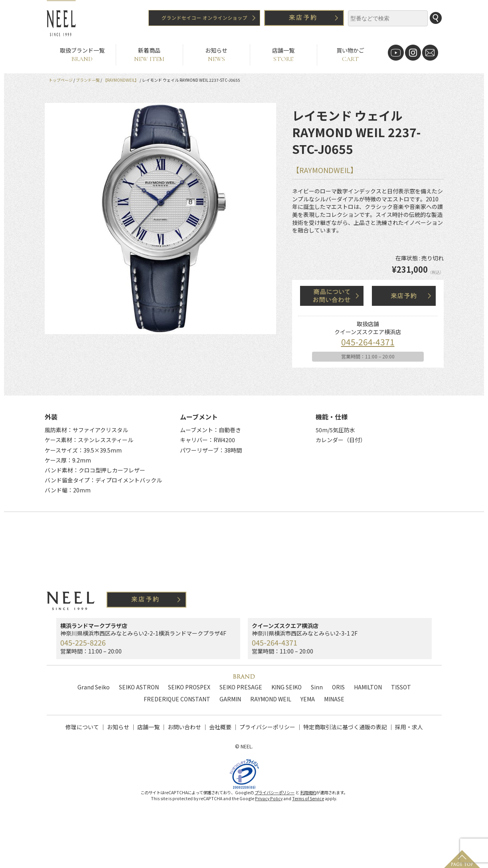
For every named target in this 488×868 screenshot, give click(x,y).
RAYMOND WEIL (271, 699)
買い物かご (351, 55)
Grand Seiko (94, 687)
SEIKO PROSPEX (189, 687)
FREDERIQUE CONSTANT (177, 699)
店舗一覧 (284, 55)
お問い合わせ (184, 727)
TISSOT (401, 687)
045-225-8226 (83, 642)
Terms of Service (308, 807)
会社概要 (220, 727)
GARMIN (230, 699)
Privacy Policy (269, 807)
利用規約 (308, 801)
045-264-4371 (368, 342)
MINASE (334, 699)
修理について (82, 727)
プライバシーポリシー (267, 727)
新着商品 (149, 55)
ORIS (338, 687)
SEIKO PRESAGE (241, 687)
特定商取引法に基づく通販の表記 (345, 727)
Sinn (317, 687)
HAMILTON (368, 687)
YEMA (308, 699)
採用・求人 (409, 727)
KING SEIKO (286, 687)
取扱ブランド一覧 (82, 55)
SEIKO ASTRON (139, 687)
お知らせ (216, 55)
